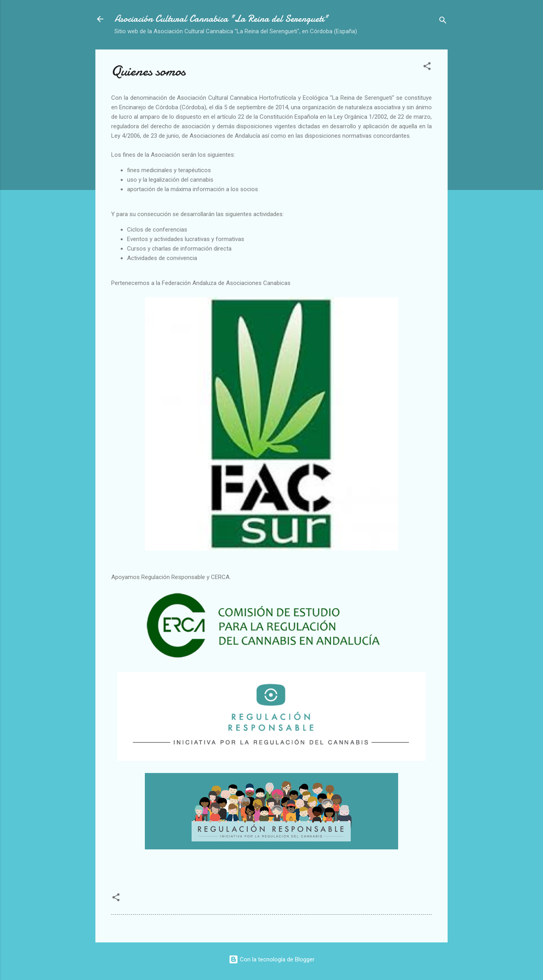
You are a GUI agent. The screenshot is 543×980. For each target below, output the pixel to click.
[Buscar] (443, 22)
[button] (427, 67)
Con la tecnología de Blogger (272, 959)
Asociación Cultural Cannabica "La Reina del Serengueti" (221, 19)
